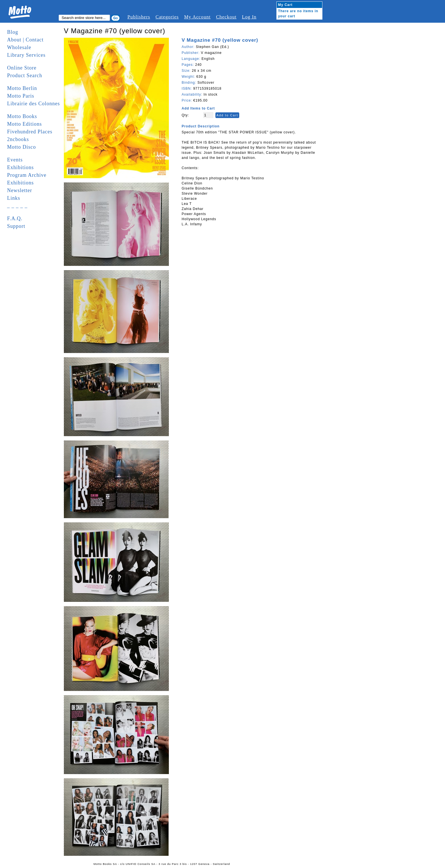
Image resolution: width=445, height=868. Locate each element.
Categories (167, 17)
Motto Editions (25, 124)
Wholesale (19, 47)
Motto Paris (21, 96)
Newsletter (20, 190)
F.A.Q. (15, 218)
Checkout (226, 17)
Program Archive (27, 175)
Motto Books (22, 116)
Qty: (185, 115)
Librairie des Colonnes (33, 104)
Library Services (26, 55)
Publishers (139, 17)
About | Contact (25, 40)
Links (14, 198)
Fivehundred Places (30, 132)
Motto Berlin (22, 88)
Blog (13, 32)
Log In (249, 17)
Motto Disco (22, 147)
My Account (197, 17)
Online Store (22, 68)
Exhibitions (20, 167)
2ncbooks (18, 139)
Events (15, 160)
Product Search (25, 75)
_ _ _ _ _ (17, 206)
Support (16, 226)
